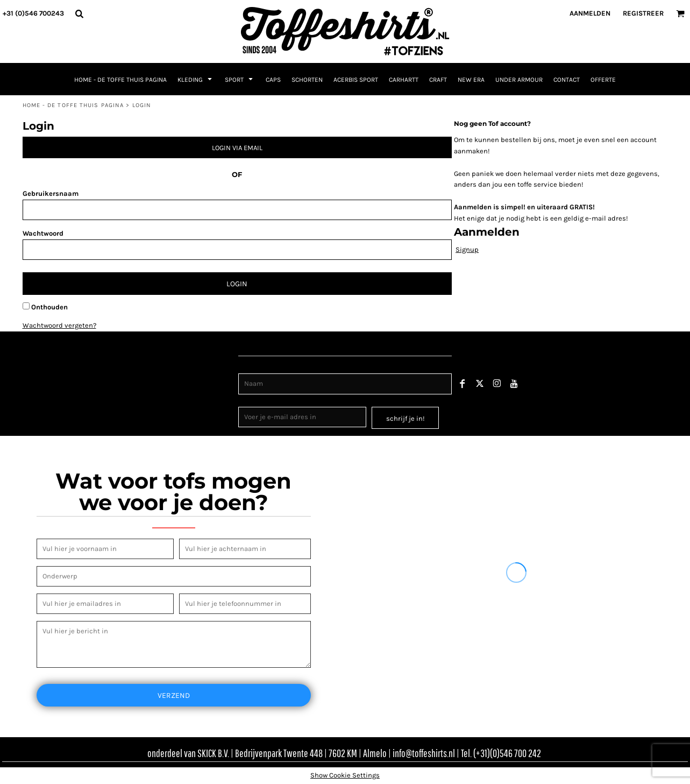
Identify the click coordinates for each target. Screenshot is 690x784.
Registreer (643, 13)
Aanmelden (590, 13)
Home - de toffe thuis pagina (73, 105)
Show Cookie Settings (345, 775)
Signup (467, 249)
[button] (79, 13)
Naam (248, 368)
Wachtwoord (43, 233)
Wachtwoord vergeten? (59, 325)
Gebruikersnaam (51, 193)
